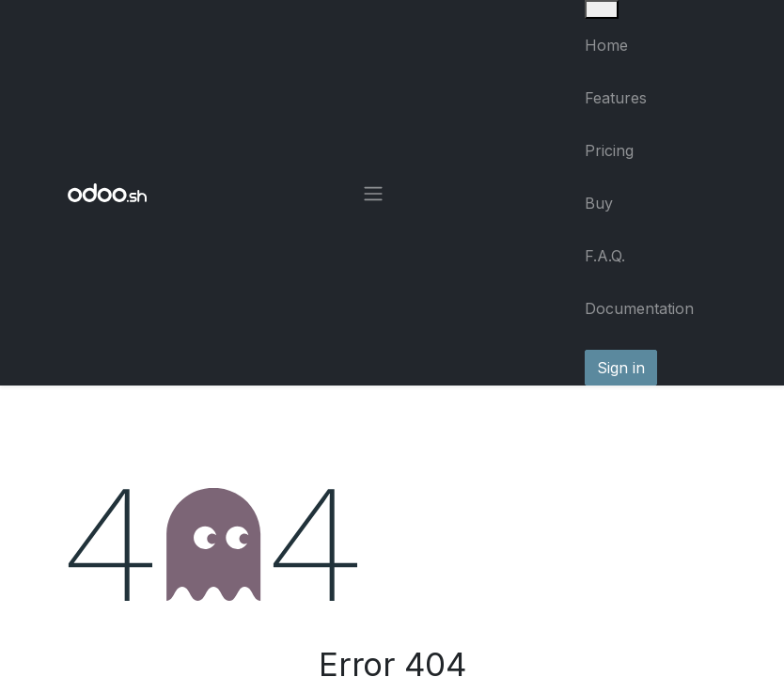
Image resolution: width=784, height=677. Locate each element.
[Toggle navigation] (373, 193)
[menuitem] (651, 45)
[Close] (602, 9)
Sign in (621, 368)
